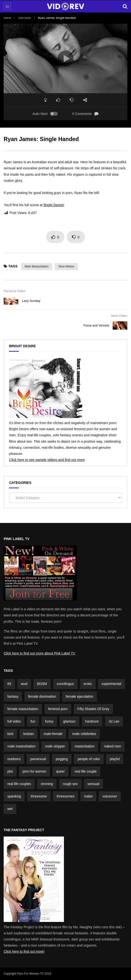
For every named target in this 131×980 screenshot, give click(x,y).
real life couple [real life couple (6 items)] (86, 771)
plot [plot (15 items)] (10, 771)
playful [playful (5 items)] (115, 759)
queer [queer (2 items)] (60, 771)
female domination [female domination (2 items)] (42, 696)
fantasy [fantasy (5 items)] (13, 696)
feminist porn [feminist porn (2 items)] (58, 709)
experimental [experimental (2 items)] (111, 684)
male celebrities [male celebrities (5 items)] (84, 734)
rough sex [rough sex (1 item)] (70, 784)
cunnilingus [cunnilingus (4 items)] (65, 684)
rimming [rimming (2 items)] (47, 784)
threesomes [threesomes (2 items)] (65, 796)
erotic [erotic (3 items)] (88, 684)
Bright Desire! (54, 205)
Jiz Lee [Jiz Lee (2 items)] (114, 721)
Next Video (119, 316)
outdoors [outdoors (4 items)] (14, 759)
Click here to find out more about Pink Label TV (39, 653)
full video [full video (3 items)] (14, 721)
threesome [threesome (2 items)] (39, 796)
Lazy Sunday (31, 301)
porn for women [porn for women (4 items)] (35, 771)
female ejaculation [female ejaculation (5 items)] (80, 696)
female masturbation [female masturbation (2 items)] (23, 709)
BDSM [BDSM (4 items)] (42, 684)
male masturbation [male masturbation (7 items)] (21, 746)
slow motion (66, 266)
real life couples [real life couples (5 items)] (19, 784)
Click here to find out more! (24, 951)
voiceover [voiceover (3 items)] (110, 796)
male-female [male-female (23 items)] (53, 734)
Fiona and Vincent (96, 325)
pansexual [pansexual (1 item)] (38, 759)
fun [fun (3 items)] (33, 721)
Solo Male (25, 18)
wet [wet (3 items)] (10, 809)
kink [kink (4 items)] (10, 734)
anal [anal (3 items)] (24, 684)
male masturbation (37, 266)
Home (7, 18)
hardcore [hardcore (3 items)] (92, 721)
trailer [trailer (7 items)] (88, 796)
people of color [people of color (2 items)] (89, 759)
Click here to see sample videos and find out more (47, 460)
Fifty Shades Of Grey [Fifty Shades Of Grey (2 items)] (93, 709)
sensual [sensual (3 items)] (93, 784)
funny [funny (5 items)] (49, 721)
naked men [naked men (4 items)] (113, 746)
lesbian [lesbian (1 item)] (29, 734)
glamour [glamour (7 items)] (69, 721)
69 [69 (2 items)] (9, 684)
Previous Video (15, 291)
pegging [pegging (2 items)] (62, 759)
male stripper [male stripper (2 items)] (55, 746)
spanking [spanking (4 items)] (14, 796)
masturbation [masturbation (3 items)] (85, 746)
